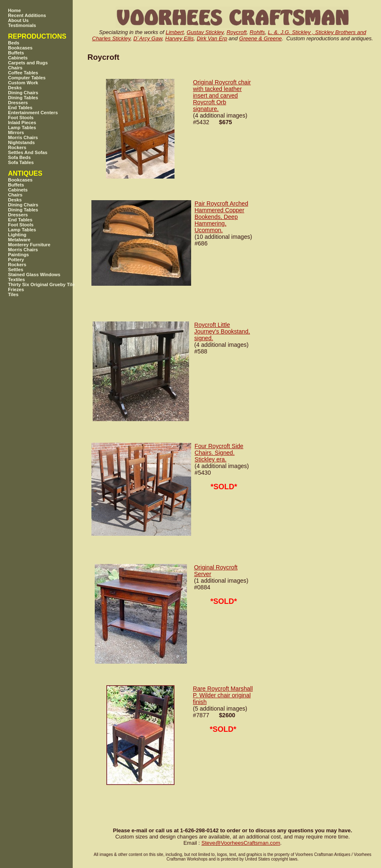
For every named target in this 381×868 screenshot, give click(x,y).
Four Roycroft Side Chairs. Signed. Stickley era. (219, 453)
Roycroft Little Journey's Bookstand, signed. (222, 331)
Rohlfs (257, 32)
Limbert (175, 32)
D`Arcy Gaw (148, 38)
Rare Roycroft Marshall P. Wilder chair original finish (223, 695)
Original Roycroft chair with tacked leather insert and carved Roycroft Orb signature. (222, 96)
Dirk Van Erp (212, 38)
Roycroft (236, 32)
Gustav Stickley (205, 32)
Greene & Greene (261, 38)
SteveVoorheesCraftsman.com (241, 843)
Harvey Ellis (180, 38)
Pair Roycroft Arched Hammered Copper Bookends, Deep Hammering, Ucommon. (221, 217)
